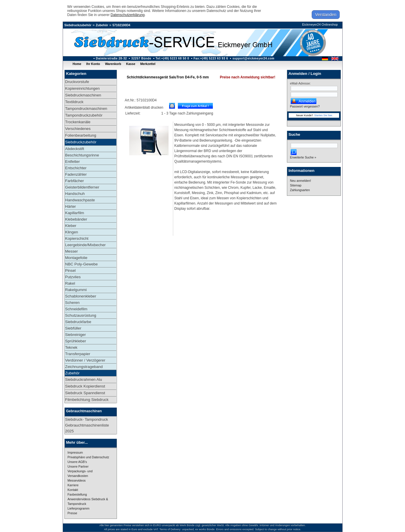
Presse (72, 513)
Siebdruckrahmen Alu (84, 379)
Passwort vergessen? (305, 106)
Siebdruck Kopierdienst (85, 386)
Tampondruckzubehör (84, 115)
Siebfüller (73, 328)
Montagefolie (76, 258)
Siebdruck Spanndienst (85, 393)
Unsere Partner (78, 466)
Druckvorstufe (77, 82)
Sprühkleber (76, 341)
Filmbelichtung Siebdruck (87, 400)
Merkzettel (148, 64)
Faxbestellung (77, 494)
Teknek (71, 347)
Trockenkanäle (78, 122)
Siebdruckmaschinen (83, 95)
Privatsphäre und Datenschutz (88, 457)
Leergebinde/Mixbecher (85, 245)
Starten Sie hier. (324, 115)
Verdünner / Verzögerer (85, 360)
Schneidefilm (76, 309)
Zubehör (102, 25)
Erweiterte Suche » (303, 157)
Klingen (71, 232)
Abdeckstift (74, 149)
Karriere (73, 485)
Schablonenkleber (81, 296)
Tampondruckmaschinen (86, 109)
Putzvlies (73, 277)
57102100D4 (121, 25)
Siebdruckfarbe (78, 322)
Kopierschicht (77, 238)
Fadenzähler (76, 174)
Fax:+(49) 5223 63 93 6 (211, 58)
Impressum (75, 452)
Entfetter (72, 162)
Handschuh (75, 194)
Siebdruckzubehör (78, 25)
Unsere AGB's (77, 462)
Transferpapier (78, 354)
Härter (70, 206)
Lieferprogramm (79, 508)
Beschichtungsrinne (82, 155)
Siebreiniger (75, 335)
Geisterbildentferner (82, 187)
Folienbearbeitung (81, 135)
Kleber (71, 226)
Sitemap (296, 185)
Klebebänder (76, 219)
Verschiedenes (78, 129)
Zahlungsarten (300, 190)
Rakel (70, 283)
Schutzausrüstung (81, 315)
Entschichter (76, 168)
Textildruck (74, 102)
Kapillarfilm (74, 213)
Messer (71, 251)
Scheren (72, 303)
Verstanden (326, 15)
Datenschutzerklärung (128, 15)
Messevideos (77, 480)
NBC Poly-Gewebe (81, 264)
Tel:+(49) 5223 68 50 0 (172, 58)
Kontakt (73, 490)
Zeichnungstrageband (84, 367)
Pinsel (70, 271)
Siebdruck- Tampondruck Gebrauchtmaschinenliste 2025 (87, 425)
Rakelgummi (76, 290)
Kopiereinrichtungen (82, 88)
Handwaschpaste (80, 200)
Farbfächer (74, 181)
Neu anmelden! (301, 181)
